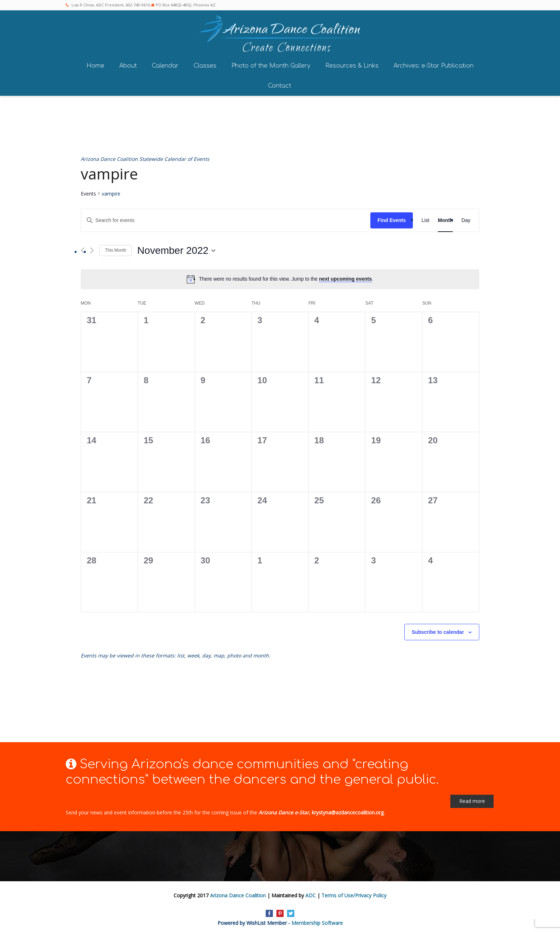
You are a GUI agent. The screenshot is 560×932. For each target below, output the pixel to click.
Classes (205, 64)
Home (95, 64)
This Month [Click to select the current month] (116, 248)
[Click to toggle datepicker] (176, 248)
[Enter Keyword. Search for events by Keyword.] (226, 218)
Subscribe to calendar (438, 630)
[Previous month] (83, 248)
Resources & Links (352, 64)
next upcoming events (345, 277)
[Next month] (92, 248)
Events (88, 191)
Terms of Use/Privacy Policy (354, 893)
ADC (311, 893)
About (128, 64)
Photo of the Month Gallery (271, 64)
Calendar (165, 64)
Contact (279, 84)
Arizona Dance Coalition (238, 893)
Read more (472, 799)
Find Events (392, 218)
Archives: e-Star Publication (434, 64)
